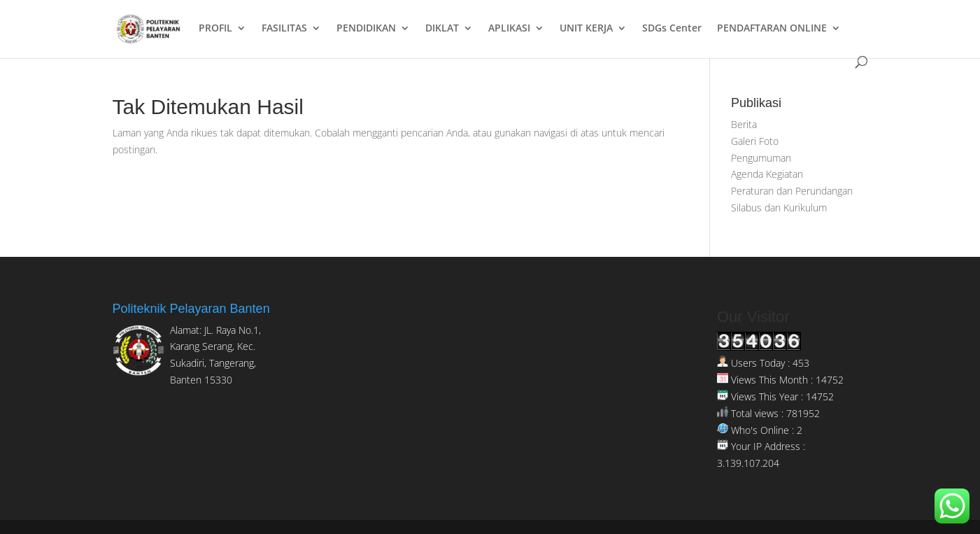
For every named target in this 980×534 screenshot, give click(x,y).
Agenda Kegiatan (767, 174)
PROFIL (215, 29)
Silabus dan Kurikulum (779, 208)
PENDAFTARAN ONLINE (772, 29)
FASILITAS (284, 29)
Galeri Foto (755, 141)
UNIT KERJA (586, 29)
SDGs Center (672, 29)
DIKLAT (442, 29)
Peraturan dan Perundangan (792, 191)
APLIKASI (509, 29)
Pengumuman (761, 158)
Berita (744, 124)
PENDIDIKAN (366, 29)
